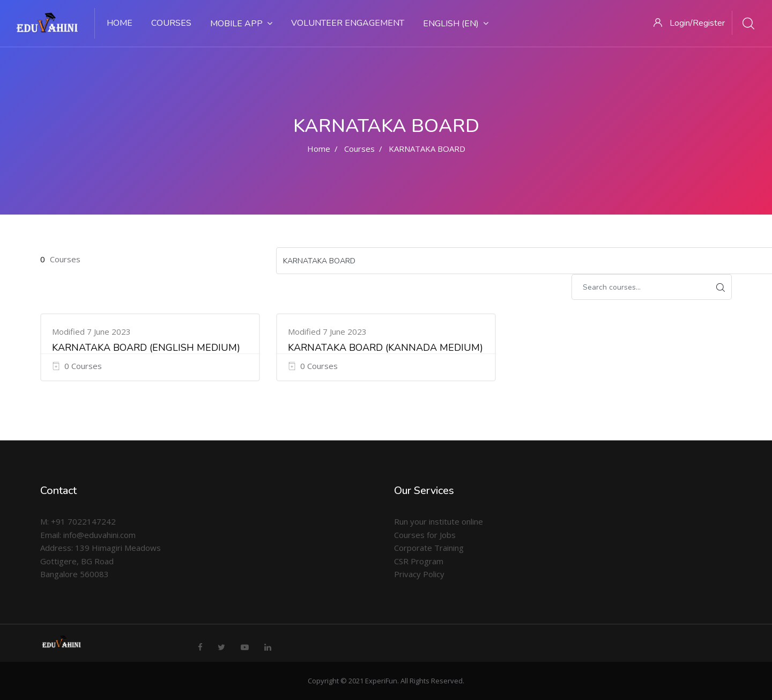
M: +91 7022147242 (78, 521)
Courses (171, 23)
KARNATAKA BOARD (427, 149)
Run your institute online (439, 521)
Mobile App (241, 24)
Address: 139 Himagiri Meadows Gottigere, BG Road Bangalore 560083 (101, 561)
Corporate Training (429, 548)
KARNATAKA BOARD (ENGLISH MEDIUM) (146, 348)
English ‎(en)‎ (456, 24)
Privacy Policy (419, 574)
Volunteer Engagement (348, 23)
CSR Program (419, 561)
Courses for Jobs (425, 535)
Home (120, 23)
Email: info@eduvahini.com (88, 535)
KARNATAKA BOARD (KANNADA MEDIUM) (385, 348)
